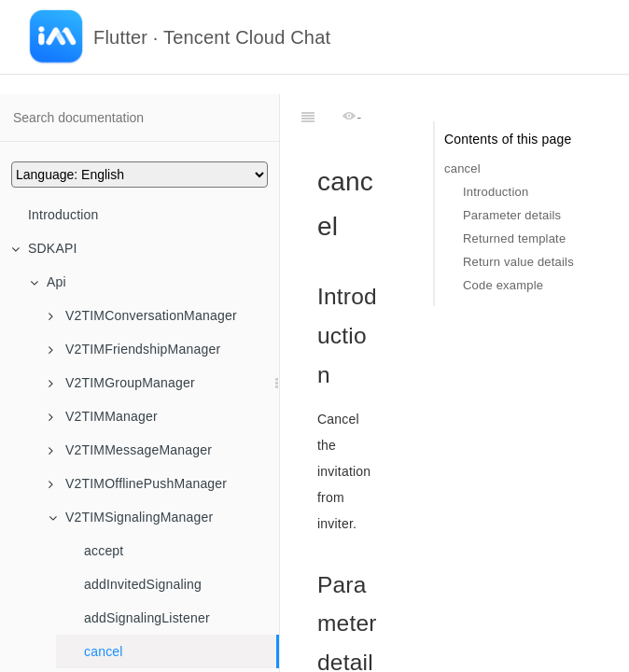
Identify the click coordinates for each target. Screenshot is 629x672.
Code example (503, 285)
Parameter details (512, 215)
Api (48, 282)
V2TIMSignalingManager (131, 517)
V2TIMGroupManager (122, 383)
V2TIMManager (103, 416)
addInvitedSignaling (143, 584)
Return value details (518, 262)
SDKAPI (44, 248)
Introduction (63, 215)
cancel (104, 651)
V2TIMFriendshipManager (134, 349)
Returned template (514, 238)
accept (104, 551)
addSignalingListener (147, 618)
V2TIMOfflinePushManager (138, 483)
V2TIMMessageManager (130, 450)
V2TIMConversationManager (143, 315)
